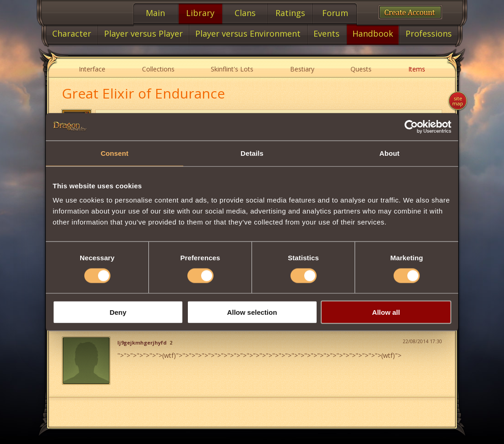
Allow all (386, 312)
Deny (118, 312)
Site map (458, 101)
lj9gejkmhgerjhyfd (142, 343)
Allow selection (252, 312)
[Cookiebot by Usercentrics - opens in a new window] (411, 126)
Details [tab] (252, 153)
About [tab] (389, 153)
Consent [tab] (115, 153)
